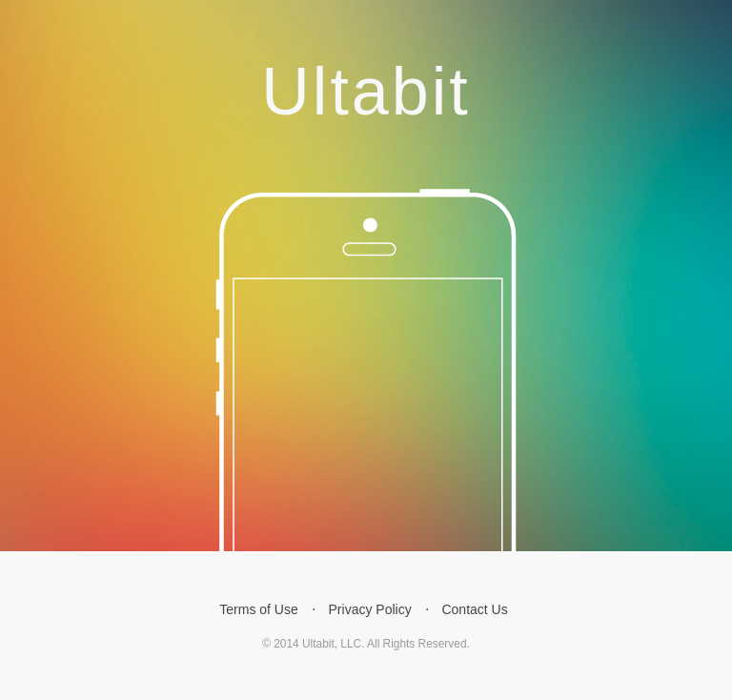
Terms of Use (258, 609)
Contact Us (474, 609)
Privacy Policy (370, 609)
